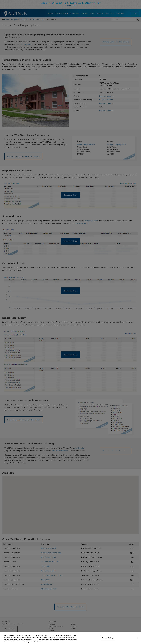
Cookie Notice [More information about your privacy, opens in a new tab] (36, 642)
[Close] (137, 638)
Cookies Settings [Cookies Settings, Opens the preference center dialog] (108, 638)
